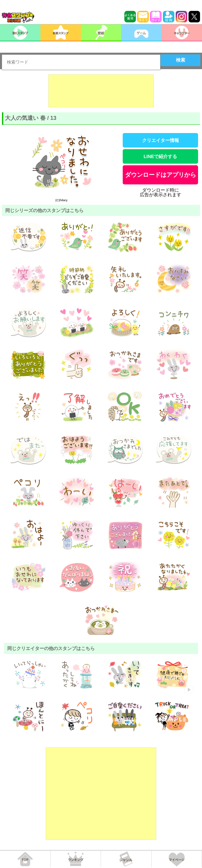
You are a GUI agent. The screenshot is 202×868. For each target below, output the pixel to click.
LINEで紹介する (161, 156)
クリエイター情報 (161, 140)
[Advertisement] (101, 91)
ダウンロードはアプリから (161, 175)
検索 (181, 60)
